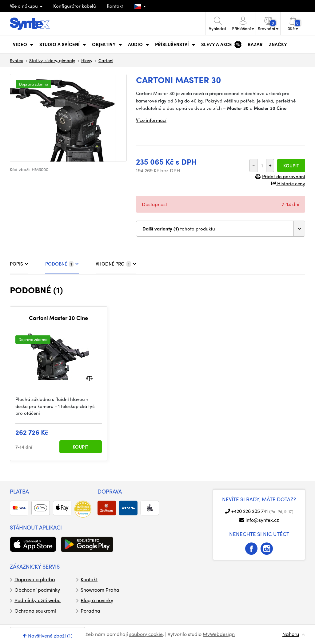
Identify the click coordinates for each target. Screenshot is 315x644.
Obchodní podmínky (37, 590)
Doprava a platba (35, 579)
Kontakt (115, 6)
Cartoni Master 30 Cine (58, 318)
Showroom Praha (100, 590)
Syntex (16, 60)
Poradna (90, 611)
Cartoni (106, 60)
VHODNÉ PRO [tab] (116, 264)
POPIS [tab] (19, 264)
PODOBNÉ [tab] (62, 264)
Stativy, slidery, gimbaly (52, 60)
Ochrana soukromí (35, 611)
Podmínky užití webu (38, 600)
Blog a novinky (97, 600)
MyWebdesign (219, 634)
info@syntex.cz (262, 520)
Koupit (291, 166)
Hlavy (87, 60)
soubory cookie (146, 634)
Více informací (151, 120)
